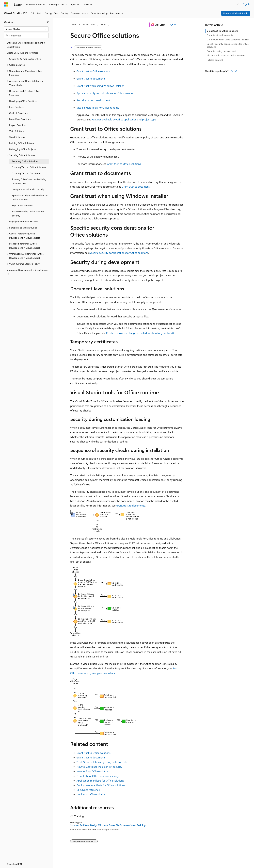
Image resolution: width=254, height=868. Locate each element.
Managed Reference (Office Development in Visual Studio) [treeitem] (24, 246)
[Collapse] (48, 22)
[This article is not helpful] (236, 71)
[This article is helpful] (232, 71)
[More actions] (181, 25)
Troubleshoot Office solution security (98, 776)
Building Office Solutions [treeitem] (22, 143)
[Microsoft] (6, 4)
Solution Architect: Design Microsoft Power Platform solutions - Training (108, 825)
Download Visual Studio (236, 13)
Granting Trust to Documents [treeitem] (27, 173)
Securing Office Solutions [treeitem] (25, 161)
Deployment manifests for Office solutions (101, 785)
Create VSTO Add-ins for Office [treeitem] (25, 59)
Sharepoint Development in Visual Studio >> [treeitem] (27, 272)
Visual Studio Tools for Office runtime (98, 107)
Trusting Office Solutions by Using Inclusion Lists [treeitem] (29, 181)
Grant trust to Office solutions (94, 71)
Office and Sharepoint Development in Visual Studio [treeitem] (26, 45)
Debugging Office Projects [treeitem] (23, 149)
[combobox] (26, 29)
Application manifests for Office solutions (100, 780)
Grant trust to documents (91, 78)
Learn (74, 25)
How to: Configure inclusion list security (99, 767)
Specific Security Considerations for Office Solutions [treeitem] (30, 197)
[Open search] (238, 4)
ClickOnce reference (88, 790)
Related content (215, 60)
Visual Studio (88, 25)
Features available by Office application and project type (124, 119)
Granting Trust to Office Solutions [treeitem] (29, 167)
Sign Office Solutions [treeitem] (22, 205)
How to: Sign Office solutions (93, 771)
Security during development (93, 100)
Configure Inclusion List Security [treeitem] (28, 189)
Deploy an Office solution (91, 794)
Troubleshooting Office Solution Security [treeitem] (28, 213)
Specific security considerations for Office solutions (106, 93)
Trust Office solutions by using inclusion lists (102, 762)
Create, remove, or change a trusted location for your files (139, 333)
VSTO (103, 25)
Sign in (247, 4)
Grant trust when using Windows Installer (100, 86)
